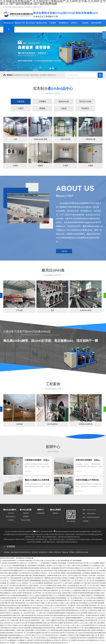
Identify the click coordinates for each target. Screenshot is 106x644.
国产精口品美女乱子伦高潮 (40, 615)
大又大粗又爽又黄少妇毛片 (50, 635)
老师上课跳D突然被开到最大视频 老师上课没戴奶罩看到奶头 (27, 576)
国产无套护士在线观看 (72, 583)
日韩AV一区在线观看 (68, 585)
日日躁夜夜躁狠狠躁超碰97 (19, 595)
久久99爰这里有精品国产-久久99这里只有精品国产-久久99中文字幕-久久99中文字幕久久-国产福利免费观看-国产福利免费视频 (41, 561)
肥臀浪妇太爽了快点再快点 (53, 578)
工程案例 (52, 23)
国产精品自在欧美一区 (36, 571)
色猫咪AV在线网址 (35, 633)
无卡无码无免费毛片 (41, 630)
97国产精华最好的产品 (24, 605)
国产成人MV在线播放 (80, 603)
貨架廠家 (7, 552)
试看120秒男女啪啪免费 (95, 630)
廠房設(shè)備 (42, 23)
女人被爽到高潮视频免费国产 (73, 618)
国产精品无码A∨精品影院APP (34, 578)
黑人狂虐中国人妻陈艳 (58, 573)
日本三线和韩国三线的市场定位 (31, 608)
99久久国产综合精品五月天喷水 (73, 615)
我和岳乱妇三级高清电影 (50, 580)
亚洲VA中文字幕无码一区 (62, 640)
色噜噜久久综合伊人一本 (42, 573)
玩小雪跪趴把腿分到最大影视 (57, 630)
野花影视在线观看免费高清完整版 (89, 593)
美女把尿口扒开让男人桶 (78, 628)
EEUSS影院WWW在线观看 (9, 571)
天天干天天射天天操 (61, 608)
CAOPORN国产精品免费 (96, 603)
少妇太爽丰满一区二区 (21, 633)
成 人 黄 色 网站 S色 (22, 590)
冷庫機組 (42, 101)
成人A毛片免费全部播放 (78, 571)
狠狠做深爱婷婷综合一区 (73, 610)
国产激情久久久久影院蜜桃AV (49, 638)
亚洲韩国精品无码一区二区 (64, 600)
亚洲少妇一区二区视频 (7, 643)
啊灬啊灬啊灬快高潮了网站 (26, 600)
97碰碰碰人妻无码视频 (58, 563)
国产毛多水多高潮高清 (29, 620)
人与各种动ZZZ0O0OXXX (75, 563)
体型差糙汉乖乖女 (37, 618)
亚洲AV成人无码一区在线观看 (49, 568)
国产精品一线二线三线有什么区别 (46, 593)
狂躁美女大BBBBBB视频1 (95, 608)
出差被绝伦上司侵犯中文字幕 (69, 635)
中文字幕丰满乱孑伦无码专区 (90, 583)
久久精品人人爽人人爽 (65, 603)
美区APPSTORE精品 (66, 568)
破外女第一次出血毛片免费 (77, 608)
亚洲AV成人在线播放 (44, 588)
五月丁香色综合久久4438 (41, 605)
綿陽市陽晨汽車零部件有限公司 (21, 552)
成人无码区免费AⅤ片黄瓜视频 (35, 566)
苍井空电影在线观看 (56, 615)
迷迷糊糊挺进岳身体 (93, 628)
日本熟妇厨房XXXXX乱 (73, 613)
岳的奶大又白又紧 (21, 623)
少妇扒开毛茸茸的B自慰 (86, 633)
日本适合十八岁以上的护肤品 (53, 618)
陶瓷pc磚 (65, 552)
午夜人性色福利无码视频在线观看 (54, 613)
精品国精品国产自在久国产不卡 (54, 583)
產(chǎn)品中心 (31, 26)
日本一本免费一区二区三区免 (60, 625)
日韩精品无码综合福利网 (8, 598)
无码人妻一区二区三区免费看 (96, 571)
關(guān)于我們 (20, 26)
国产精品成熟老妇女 (47, 640)
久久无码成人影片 (89, 618)
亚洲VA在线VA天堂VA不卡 (59, 643)
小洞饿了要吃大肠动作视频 (25, 630)
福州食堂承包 (43, 552)
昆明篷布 (72, 552)
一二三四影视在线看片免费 (24, 643)
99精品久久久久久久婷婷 (82, 568)
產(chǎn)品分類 (26, 510)
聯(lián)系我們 (96, 23)
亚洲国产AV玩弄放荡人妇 (79, 640)
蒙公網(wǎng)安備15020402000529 (66, 532)
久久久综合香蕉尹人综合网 (25, 598)
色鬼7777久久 (23, 571)
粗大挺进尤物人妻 (61, 620)
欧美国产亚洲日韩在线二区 (26, 593)
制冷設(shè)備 (85, 101)
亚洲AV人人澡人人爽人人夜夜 (83, 623)
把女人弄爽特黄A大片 (85, 566)
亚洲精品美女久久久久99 (96, 640)
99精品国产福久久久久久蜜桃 (75, 595)
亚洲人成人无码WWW (50, 623)
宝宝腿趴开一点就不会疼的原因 (78, 605)
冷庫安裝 (21, 101)
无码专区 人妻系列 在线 (16, 588)
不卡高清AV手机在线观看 (8, 563)
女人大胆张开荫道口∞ (34, 603)
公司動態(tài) (40, 513)
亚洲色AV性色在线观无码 (8, 605)
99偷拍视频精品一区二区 (64, 598)
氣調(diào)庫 (64, 101)
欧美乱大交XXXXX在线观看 (21, 628)
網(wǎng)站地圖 (80, 532)
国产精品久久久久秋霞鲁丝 (68, 638)
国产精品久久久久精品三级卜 (86, 578)
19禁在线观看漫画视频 (73, 573)
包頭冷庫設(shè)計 (60, 534)
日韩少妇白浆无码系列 (42, 625)
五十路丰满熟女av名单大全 (26, 610)
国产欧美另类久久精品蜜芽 (86, 638)
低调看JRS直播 (52, 576)
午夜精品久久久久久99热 (53, 566)
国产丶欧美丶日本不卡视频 (46, 620)
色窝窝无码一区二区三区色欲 (60, 590)
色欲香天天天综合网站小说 (68, 633)
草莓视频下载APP (85, 635)
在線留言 (85, 23)
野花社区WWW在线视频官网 (77, 588)
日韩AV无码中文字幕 (94, 588)
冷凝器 (64, 108)
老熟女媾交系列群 (59, 610)
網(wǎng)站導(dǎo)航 (11, 510)
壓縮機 (42, 108)
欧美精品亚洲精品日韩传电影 (40, 628)
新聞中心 (74, 23)
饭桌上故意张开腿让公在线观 (68, 593)
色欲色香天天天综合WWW (50, 633)
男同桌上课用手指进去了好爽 (60, 628)
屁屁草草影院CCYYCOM (94, 625)
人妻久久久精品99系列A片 (58, 605)
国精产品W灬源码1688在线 (22, 615)
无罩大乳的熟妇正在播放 (12, 608)
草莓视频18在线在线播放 (76, 620)
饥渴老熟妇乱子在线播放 (16, 640)
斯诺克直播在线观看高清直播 (77, 630)
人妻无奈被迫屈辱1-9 (16, 578)
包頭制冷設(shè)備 (16, 534)
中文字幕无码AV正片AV (26, 573)
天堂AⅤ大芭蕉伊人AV (14, 625)
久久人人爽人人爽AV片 (70, 566)
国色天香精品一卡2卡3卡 (38, 585)
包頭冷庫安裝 (34, 75)
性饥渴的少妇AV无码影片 (42, 643)
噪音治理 (35, 552)
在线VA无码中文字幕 (50, 571)
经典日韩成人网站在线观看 (9, 573)
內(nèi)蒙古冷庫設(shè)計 (48, 75)
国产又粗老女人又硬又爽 (87, 576)
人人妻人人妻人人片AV (77, 625)
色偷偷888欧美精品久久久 (17, 635)
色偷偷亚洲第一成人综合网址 (83, 600)
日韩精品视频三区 (64, 571)
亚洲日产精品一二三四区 (34, 613)
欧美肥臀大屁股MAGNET (89, 613)
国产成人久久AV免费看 (91, 563)
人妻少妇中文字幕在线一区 (44, 610)
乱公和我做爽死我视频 (17, 566)
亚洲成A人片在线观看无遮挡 (95, 595)
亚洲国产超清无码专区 (65, 623)
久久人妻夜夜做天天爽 (77, 590)
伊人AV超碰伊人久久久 (14, 583)
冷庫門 (21, 108)
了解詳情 (64, 251)
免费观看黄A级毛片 (30, 588)
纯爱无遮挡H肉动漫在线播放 (30, 568)
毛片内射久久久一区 (24, 563)
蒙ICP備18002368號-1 (47, 532)
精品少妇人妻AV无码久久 (21, 585)
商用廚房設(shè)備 (82, 552)
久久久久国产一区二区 (98, 568)
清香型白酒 (58, 552)
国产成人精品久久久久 (33, 635)
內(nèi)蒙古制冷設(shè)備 (21, 75)
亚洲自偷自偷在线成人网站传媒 (39, 590)
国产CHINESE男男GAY (59, 588)
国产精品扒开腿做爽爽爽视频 (31, 580)
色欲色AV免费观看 (97, 598)
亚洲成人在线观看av (69, 578)
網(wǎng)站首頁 (9, 26)
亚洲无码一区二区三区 (84, 580)
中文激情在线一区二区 (18, 613)
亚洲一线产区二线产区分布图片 (68, 576)
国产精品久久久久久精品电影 (56, 595)
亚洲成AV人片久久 (48, 608)
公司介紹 (11, 513)
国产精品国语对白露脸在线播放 (45, 598)
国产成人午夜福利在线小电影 (92, 610)
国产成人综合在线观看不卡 (94, 590)
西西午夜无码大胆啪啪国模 (22, 618)
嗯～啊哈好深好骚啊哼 (12, 638)
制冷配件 (85, 108)
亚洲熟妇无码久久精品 (54, 585)
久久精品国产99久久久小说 (67, 580)
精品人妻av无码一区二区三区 (85, 585)
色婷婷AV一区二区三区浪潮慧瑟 (33, 583)
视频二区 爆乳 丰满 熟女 (49, 603)
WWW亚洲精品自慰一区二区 (94, 620)
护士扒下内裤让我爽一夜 (13, 620)
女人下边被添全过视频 (14, 580)
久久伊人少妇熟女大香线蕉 (37, 595)
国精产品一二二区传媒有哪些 (41, 563)
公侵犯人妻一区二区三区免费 (45, 600)
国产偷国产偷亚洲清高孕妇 (17, 603)
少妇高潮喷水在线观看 (89, 573)
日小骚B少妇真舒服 (28, 625)
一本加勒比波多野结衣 (92, 615)
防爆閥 (51, 552)
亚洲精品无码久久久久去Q (81, 598)
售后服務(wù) (63, 23)
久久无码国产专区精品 (12, 568)
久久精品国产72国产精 (32, 640)
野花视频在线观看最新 (35, 623)
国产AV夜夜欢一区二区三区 (29, 638)
